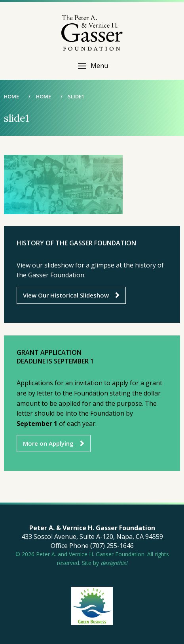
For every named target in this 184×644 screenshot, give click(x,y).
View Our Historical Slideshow (66, 295)
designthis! (114, 563)
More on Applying (48, 443)
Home (11, 96)
